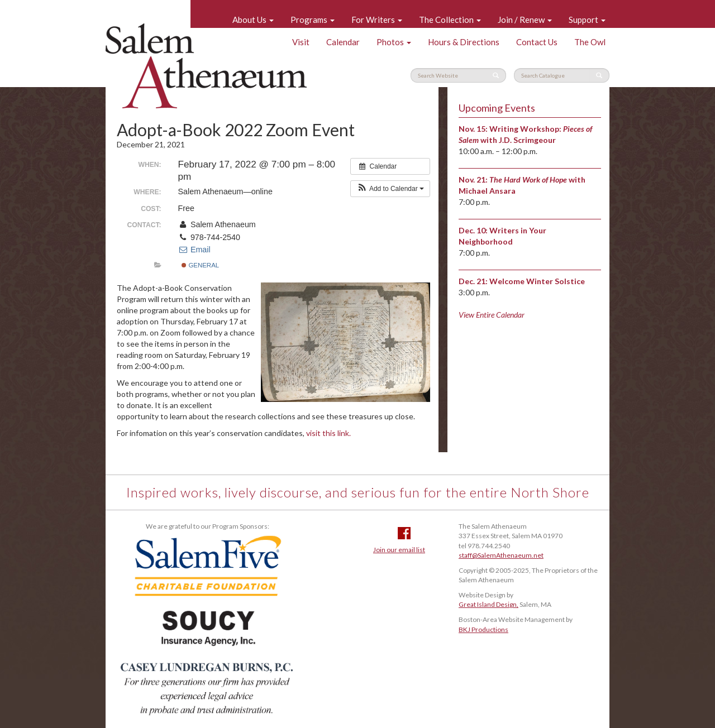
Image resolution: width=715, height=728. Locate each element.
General (200, 265)
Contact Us (537, 42)
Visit (301, 42)
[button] (390, 189)
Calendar (343, 42)
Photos (394, 42)
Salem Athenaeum (206, 66)
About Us (253, 20)
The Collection (450, 20)
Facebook (404, 533)
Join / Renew (525, 20)
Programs (313, 20)
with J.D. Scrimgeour (518, 140)
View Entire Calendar (492, 315)
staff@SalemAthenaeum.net (501, 555)
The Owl (590, 42)
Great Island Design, (488, 604)
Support (587, 20)
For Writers (377, 20)
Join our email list (399, 550)
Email (194, 250)
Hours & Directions (464, 42)
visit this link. (328, 433)
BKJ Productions (483, 629)
